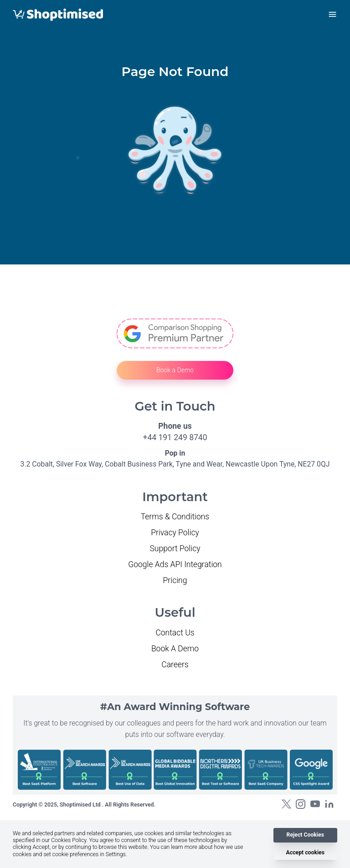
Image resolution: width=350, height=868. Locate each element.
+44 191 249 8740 (175, 437)
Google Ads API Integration (175, 564)
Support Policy (175, 548)
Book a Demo (175, 370)
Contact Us (175, 633)
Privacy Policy (175, 533)
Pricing (175, 580)
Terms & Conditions (175, 517)
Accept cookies (305, 853)
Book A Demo (175, 649)
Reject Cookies (305, 835)
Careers (175, 665)
